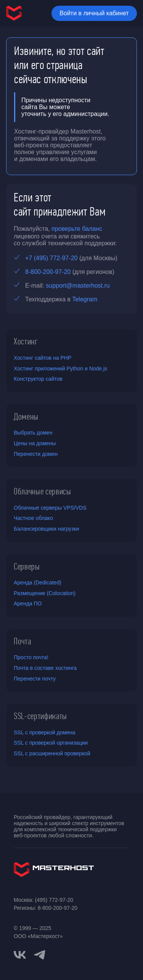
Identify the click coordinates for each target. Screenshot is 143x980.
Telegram (85, 299)
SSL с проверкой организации (51, 743)
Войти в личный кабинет (94, 13)
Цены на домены (35, 443)
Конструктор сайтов (38, 379)
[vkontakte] (20, 955)
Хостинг (26, 341)
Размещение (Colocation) (45, 593)
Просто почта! (31, 657)
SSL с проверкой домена (44, 732)
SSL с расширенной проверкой (52, 753)
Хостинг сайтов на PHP (43, 358)
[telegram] (40, 954)
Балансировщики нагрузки (46, 529)
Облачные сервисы (43, 491)
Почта (22, 641)
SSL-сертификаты (40, 716)
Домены (26, 417)
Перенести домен (36, 454)
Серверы (27, 566)
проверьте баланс (77, 229)
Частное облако (33, 518)
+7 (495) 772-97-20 (51, 258)
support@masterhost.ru (78, 286)
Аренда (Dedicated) (38, 583)
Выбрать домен (33, 433)
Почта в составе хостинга (45, 668)
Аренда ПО (28, 603)
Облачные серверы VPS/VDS (50, 508)
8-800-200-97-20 (48, 272)
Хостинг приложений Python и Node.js (60, 369)
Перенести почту (35, 679)
